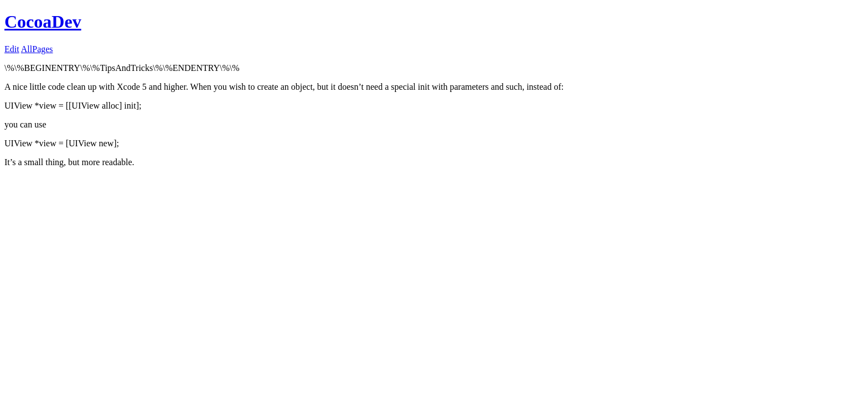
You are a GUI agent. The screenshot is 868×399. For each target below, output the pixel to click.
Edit (12, 49)
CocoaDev (43, 22)
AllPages (37, 49)
